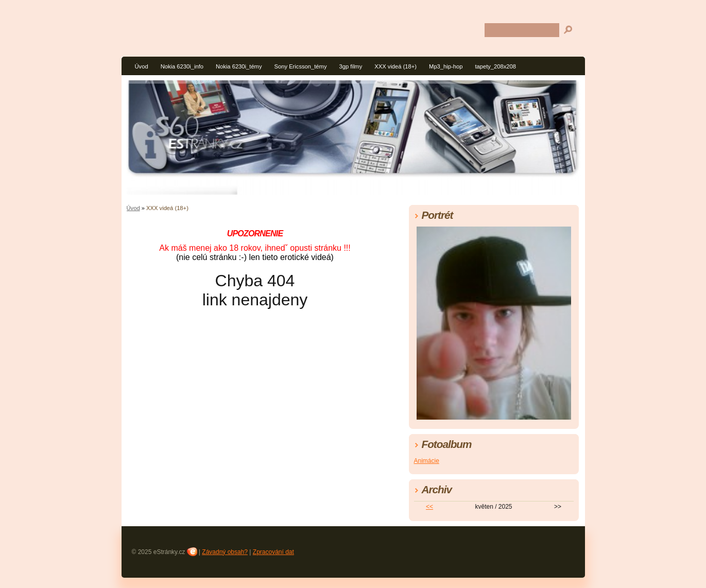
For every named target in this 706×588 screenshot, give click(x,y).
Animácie (427, 461)
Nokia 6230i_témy (239, 66)
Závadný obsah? (225, 552)
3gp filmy (351, 66)
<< (429, 507)
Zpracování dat (273, 552)
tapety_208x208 (495, 66)
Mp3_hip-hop (446, 66)
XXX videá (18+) (395, 66)
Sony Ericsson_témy (301, 66)
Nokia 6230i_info (182, 66)
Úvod (142, 66)
